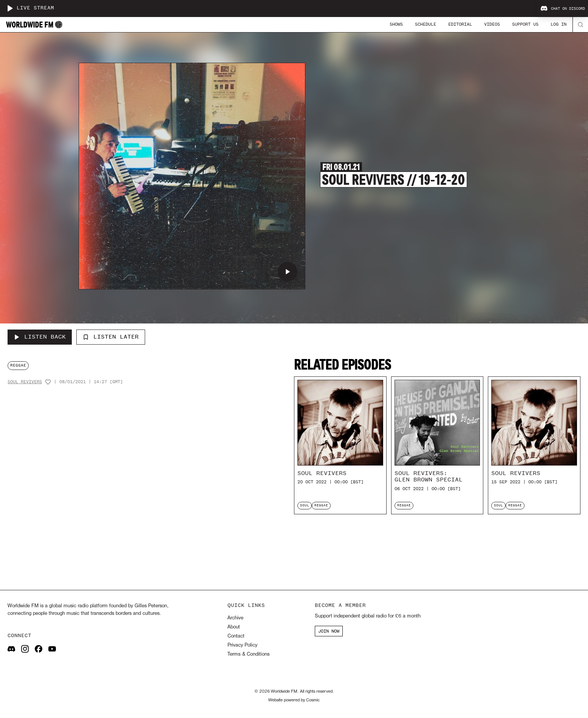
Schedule (426, 24)
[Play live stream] (10, 8)
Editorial (460, 24)
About (234, 627)
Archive (235, 618)
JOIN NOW (329, 631)
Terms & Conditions (248, 654)
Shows (396, 24)
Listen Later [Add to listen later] (111, 337)
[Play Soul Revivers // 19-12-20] (288, 272)
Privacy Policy (242, 645)
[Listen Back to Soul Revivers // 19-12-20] (40, 337)
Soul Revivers (25, 382)
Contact (236, 636)
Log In (559, 24)
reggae (18, 365)
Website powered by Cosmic (294, 700)
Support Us (525, 24)
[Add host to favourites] (48, 382)
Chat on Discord (563, 9)
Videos (492, 24)
